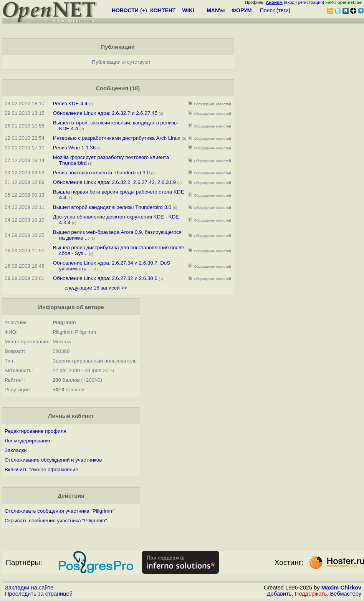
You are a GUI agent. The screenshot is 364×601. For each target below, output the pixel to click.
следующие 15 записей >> (96, 288)
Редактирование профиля (36, 431)
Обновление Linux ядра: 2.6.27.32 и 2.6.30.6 (105, 278)
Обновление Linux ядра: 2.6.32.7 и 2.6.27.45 (105, 113)
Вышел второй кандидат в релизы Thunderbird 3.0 (113, 207)
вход (290, 2)
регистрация (310, 2)
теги (284, 10)
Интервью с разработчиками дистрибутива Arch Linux (117, 138)
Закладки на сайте (29, 588)
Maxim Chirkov (341, 588)
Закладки (16, 450)
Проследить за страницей (39, 594)
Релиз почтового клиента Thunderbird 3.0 (101, 173)
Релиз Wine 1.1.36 (74, 148)
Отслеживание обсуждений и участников (53, 460)
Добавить (279, 594)
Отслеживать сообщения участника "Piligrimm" (60, 511)
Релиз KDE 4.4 (70, 103)
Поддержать (311, 594)
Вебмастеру (346, 594)
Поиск (267, 10)
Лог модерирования (28, 441)
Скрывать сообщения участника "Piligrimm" (56, 521)
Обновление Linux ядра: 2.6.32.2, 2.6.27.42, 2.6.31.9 (114, 182)
